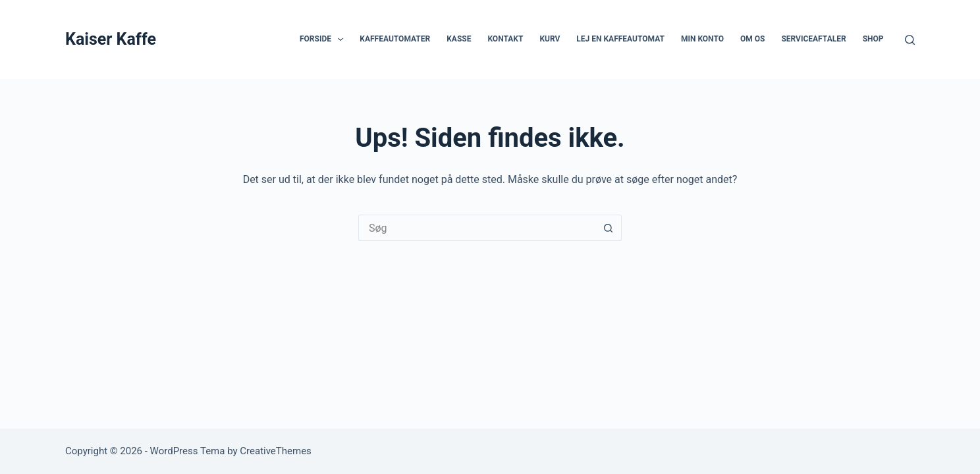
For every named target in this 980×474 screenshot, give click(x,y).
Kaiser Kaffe (111, 39)
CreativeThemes (276, 451)
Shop (873, 39)
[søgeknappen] (609, 228)
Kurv (550, 39)
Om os (752, 39)
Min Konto (702, 39)
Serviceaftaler (813, 39)
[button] (340, 39)
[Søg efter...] (477, 228)
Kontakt (505, 39)
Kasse (459, 39)
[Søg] (910, 40)
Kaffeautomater (395, 39)
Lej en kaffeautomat (620, 39)
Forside (324, 39)
